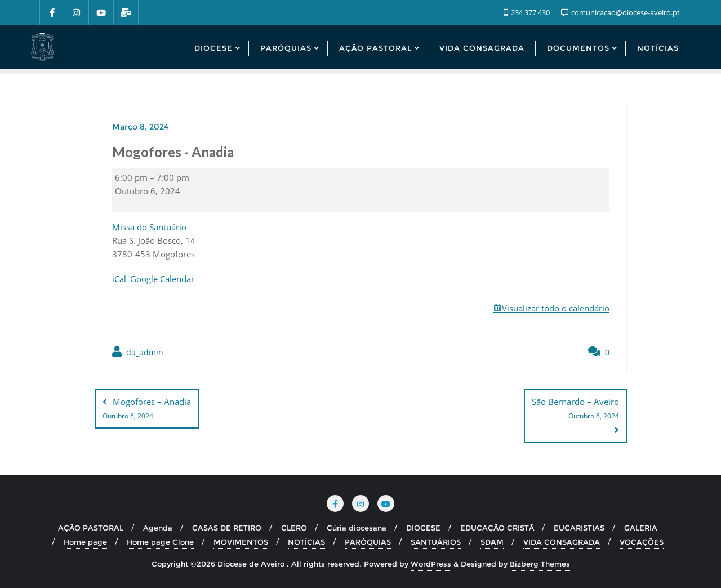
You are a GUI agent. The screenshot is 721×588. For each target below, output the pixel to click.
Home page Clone (160, 542)
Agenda (158, 528)
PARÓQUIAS (368, 542)
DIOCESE (423, 528)
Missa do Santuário (149, 227)
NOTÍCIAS (306, 542)
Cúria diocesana (357, 528)
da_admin (138, 352)
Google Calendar (162, 279)
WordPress (431, 564)
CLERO (294, 528)
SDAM (492, 542)
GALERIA (641, 528)
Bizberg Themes (540, 564)
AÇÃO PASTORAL (91, 528)
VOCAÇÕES (642, 542)
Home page (85, 542)
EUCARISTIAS (579, 528)
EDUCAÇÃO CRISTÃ (497, 528)
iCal (119, 279)
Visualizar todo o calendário (556, 308)
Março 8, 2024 (140, 127)
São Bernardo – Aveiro (575, 409)
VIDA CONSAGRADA (562, 542)
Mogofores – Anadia (147, 409)
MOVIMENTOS (241, 542)
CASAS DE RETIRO (227, 528)
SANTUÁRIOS (436, 542)
